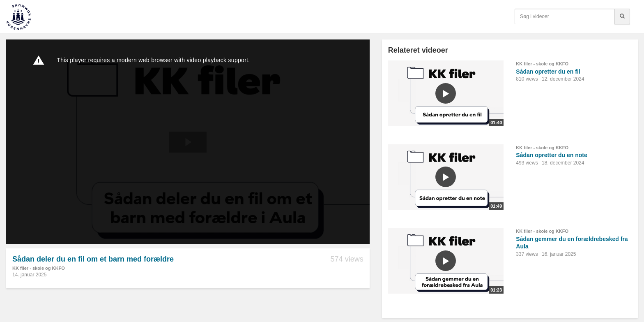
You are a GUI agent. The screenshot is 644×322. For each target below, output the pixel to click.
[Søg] (622, 16)
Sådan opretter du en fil (548, 72)
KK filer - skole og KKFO (39, 268)
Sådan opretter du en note (551, 155)
